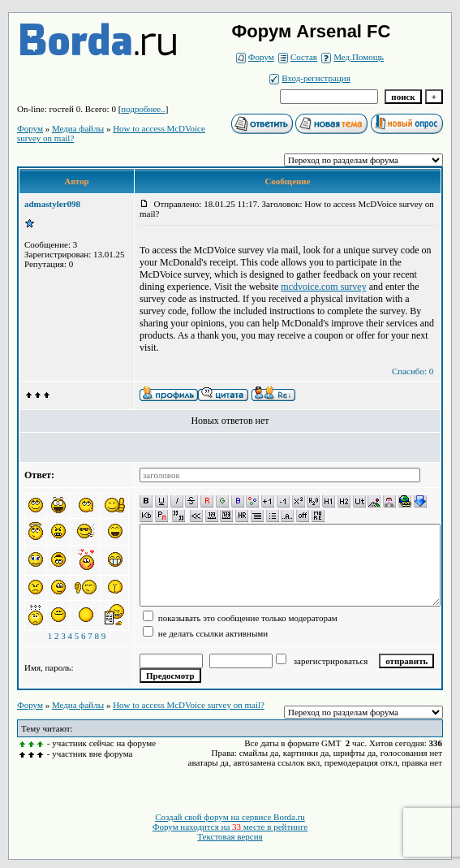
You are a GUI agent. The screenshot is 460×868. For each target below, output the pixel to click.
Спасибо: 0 (413, 371)
